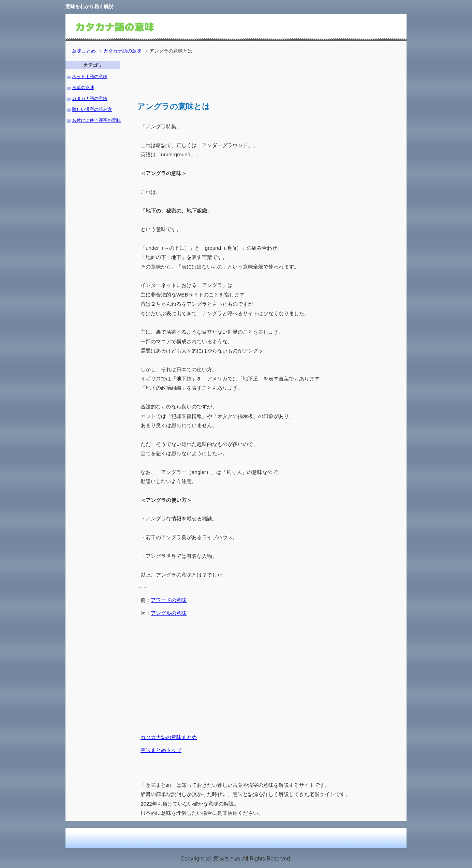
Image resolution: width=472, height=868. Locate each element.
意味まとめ (84, 51)
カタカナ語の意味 (122, 51)
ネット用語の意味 (90, 77)
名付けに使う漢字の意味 (96, 120)
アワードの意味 (169, 600)
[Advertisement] (261, 76)
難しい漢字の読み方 (92, 109)
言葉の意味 (83, 88)
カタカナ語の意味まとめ (169, 737)
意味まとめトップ (161, 750)
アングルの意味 (169, 613)
